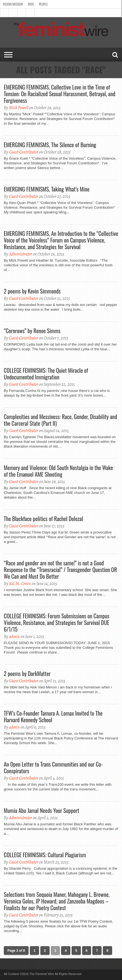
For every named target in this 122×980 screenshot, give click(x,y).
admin (14, 637)
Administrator (20, 254)
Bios (31, 4)
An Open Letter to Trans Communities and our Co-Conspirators (53, 767)
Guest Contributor (24, 152)
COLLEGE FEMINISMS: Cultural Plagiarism (45, 855)
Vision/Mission (13, 4)
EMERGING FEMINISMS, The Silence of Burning (50, 145)
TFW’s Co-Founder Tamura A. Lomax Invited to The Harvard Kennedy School (53, 716)
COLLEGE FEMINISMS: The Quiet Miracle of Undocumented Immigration (46, 374)
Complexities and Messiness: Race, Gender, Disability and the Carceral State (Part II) (60, 420)
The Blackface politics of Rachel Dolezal (43, 519)
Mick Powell (19, 108)
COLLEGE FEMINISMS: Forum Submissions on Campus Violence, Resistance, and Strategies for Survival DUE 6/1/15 (57, 622)
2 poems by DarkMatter (27, 673)
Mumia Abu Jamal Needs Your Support (41, 810)
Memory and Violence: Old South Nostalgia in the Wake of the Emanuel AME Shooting (59, 471)
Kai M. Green (20, 584)
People (43, 4)
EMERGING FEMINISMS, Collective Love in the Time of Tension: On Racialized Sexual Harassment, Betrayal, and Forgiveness (60, 94)
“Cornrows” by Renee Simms (32, 331)
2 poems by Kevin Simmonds (32, 291)
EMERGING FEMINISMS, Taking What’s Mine (47, 189)
